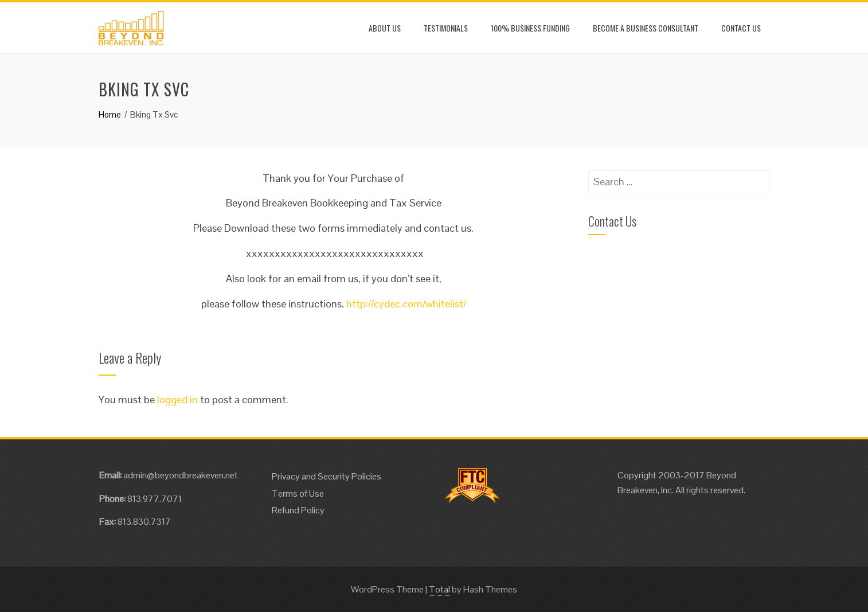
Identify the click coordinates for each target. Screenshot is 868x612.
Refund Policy (298, 510)
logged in (177, 399)
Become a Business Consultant (646, 28)
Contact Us (741, 28)
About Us (385, 28)
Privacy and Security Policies (327, 476)
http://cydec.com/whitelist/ (406, 304)
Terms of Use (298, 494)
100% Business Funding (530, 28)
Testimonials (446, 28)
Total (439, 589)
